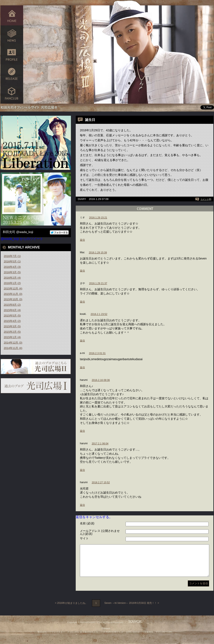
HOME (12, 15)
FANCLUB (12, 94)
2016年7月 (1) (12, 256)
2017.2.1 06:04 (100, 444)
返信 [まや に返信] (82, 302)
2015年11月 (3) (13, 294)
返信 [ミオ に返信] (82, 240)
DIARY (82, 199)
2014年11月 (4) (13, 348)
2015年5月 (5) (12, 316)
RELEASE (12, 74)
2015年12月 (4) (13, 288)
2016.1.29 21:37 (98, 283)
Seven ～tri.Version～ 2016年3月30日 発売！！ (131, 609)
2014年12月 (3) (13, 343)
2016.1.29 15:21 (98, 218)
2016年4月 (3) (12, 267)
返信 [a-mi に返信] (82, 367)
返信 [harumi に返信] (82, 431)
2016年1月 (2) (12, 283)
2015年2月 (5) (12, 332)
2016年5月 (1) (12, 261)
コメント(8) (206, 199)
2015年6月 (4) (12, 310)
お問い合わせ (133, 638)
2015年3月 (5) (12, 326)
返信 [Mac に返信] (82, 271)
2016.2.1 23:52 (99, 314)
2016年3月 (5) (12, 272)
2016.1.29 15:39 (98, 253)
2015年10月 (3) (13, 299)
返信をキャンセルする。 (94, 517)
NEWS (12, 35)
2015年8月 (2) (12, 305)
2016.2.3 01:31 (97, 353)
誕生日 (90, 120)
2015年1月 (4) (12, 337)
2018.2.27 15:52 (101, 483)
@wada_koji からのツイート (22, 239)
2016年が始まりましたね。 (72, 609)
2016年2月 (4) (12, 278)
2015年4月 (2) (12, 321)
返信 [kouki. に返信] (82, 341)
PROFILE (12, 55)
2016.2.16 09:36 (101, 380)
